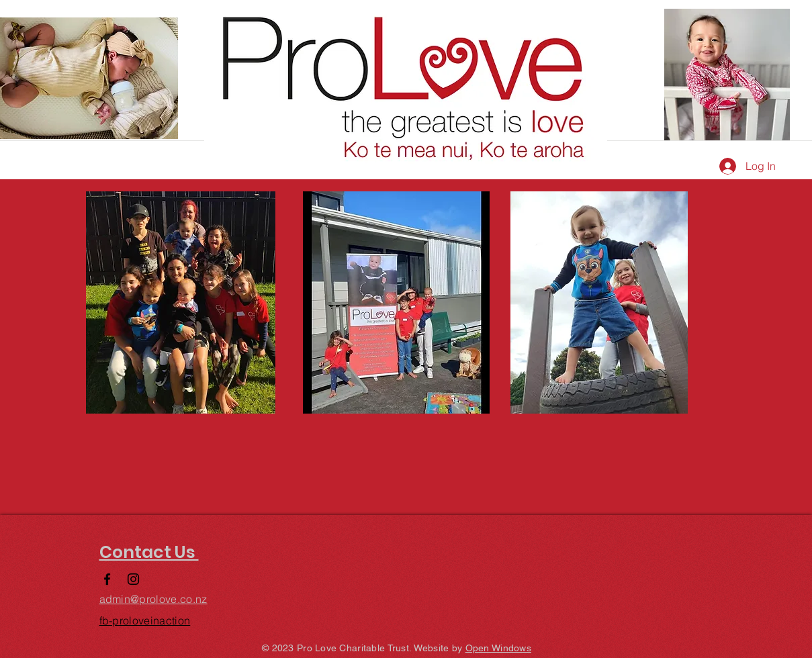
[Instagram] (133, 579)
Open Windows (498, 648)
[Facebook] (107, 579)
